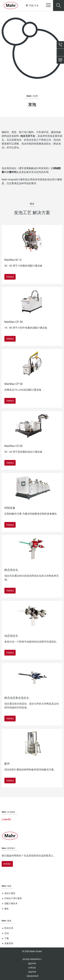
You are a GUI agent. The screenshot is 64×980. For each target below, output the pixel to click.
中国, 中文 (32, 5)
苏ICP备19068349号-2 (32, 959)
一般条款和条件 (32, 976)
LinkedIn (6, 819)
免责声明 (32, 972)
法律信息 (32, 968)
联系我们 (7, 864)
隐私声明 (32, 963)
